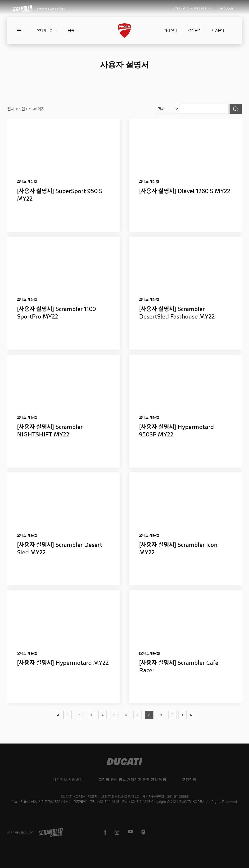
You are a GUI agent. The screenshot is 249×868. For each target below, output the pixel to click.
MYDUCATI (228, 8)
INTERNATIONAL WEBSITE (191, 8)
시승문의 (218, 30)
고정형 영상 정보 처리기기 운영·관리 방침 (132, 779)
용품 (74, 30)
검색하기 (236, 109)
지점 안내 (171, 30)
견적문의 (195, 30)
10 (173, 715)
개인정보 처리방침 (68, 779)
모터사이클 (47, 30)
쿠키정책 (189, 779)
